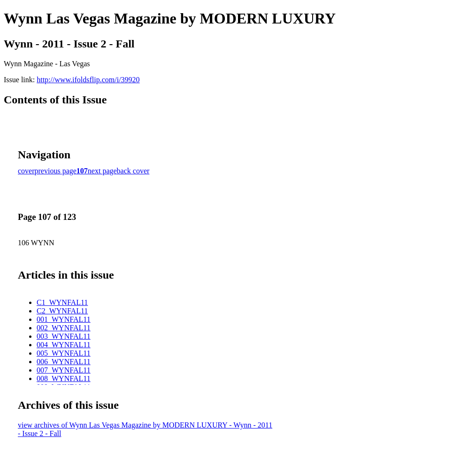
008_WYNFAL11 (64, 378)
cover (26, 171)
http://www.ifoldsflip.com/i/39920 (88, 80)
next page (102, 171)
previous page (56, 171)
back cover (133, 171)
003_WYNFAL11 (64, 336)
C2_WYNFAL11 (62, 311)
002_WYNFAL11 (64, 328)
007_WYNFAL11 (64, 370)
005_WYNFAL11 (64, 353)
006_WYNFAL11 (64, 362)
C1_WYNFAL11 (62, 302)
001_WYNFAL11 (64, 319)
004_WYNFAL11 (64, 345)
